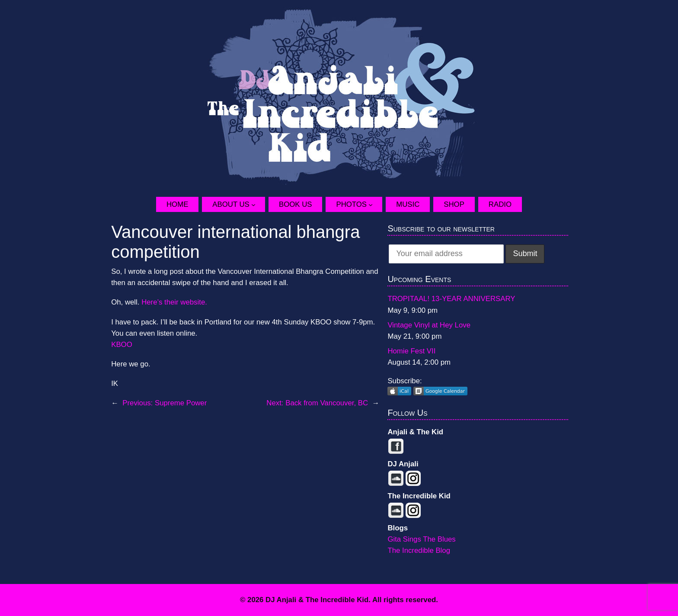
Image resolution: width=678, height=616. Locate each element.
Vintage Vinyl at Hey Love (429, 325)
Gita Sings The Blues (421, 539)
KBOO (122, 345)
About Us (231, 204)
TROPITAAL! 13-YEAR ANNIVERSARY (451, 299)
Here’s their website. (174, 302)
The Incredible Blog (419, 550)
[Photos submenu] (375, 204)
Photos (351, 204)
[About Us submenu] (258, 204)
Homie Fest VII (411, 351)
